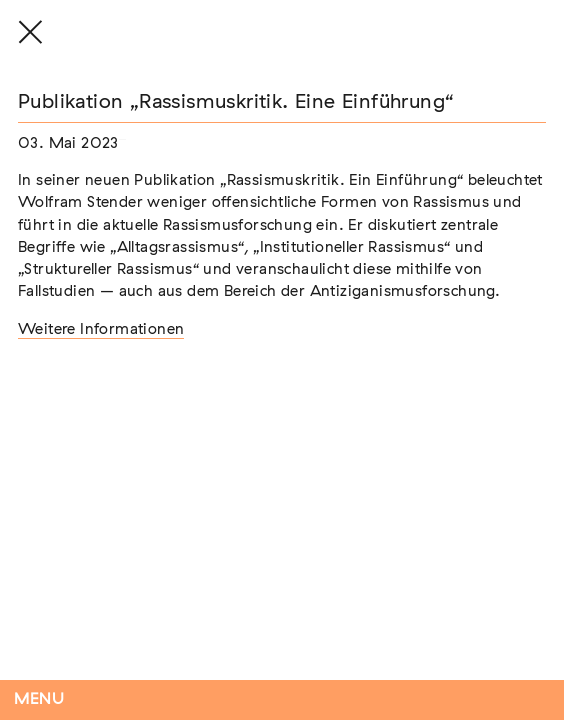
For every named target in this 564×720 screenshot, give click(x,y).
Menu (39, 699)
